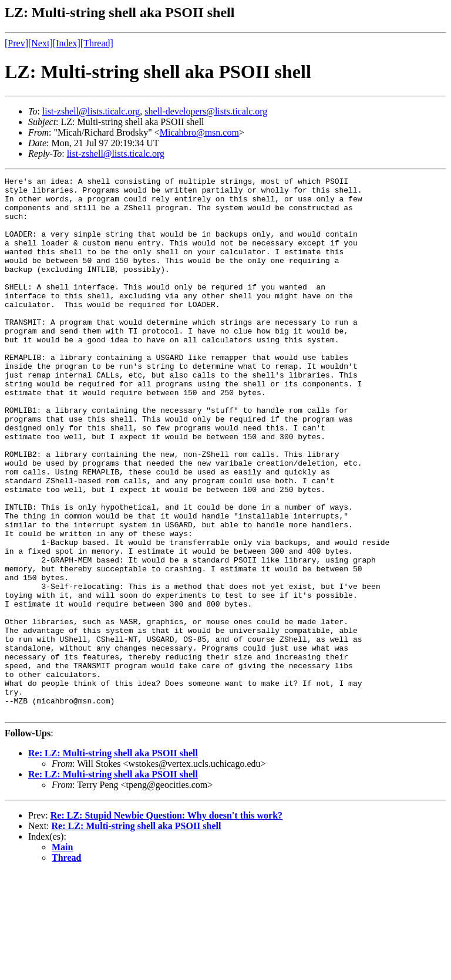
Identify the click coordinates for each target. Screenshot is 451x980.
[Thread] (97, 43)
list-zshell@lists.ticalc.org (91, 111)
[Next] (41, 43)
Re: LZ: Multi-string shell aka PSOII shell (113, 861)
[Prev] (16, 43)
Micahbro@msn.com (199, 132)
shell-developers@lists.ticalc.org (206, 111)
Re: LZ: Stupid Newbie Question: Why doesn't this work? (166, 923)
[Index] (67, 43)
